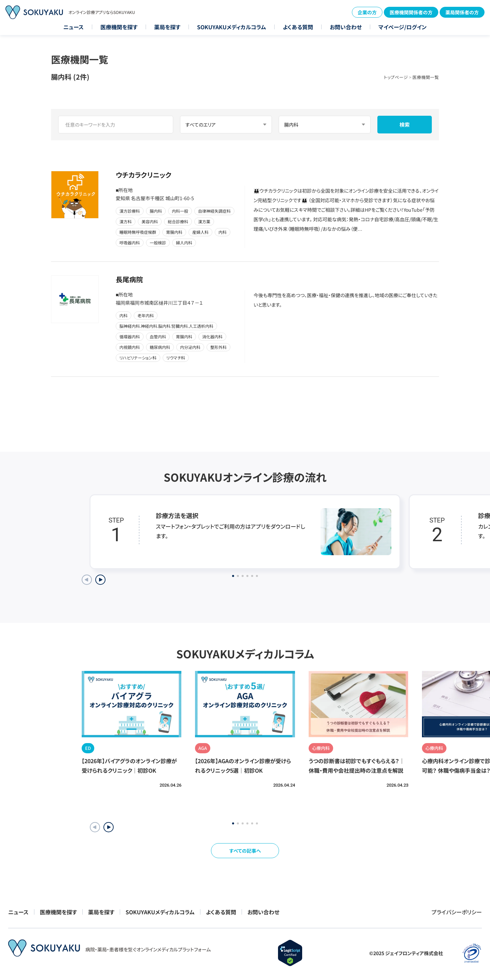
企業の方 (367, 12)
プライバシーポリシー (457, 912)
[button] (109, 827)
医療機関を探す (119, 27)
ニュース (73, 27)
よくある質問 (298, 27)
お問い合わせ (346, 27)
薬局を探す (167, 27)
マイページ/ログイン (403, 27)
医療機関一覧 (426, 77)
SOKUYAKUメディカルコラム (232, 27)
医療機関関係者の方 (411, 12)
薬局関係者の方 (462, 12)
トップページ (396, 77)
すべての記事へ (245, 851)
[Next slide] (100, 580)
